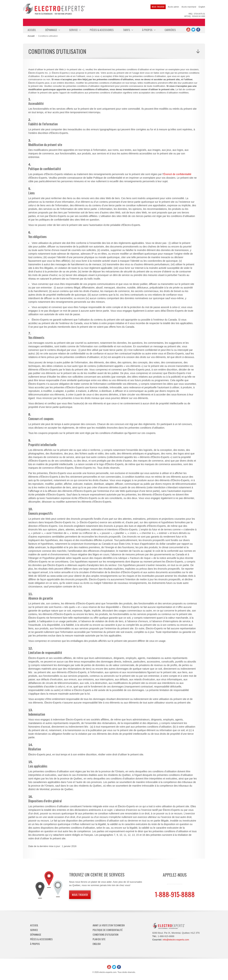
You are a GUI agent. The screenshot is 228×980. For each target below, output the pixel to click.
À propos (149, 30)
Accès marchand (189, 7)
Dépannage (53, 30)
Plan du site (99, 939)
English (202, 7)
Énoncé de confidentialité (177, 174)
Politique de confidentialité (108, 930)
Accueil (32, 30)
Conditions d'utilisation (105, 934)
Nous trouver (158, 7)
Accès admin (173, 7)
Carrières (170, 30)
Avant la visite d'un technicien (109, 925)
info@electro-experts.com (176, 940)
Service (75, 30)
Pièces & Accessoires (102, 30)
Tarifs (128, 30)
